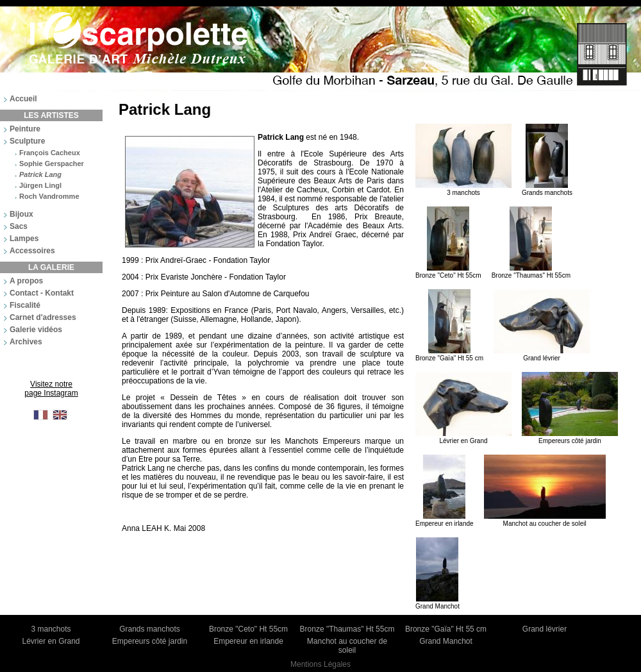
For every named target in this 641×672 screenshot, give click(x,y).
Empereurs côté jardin (570, 437)
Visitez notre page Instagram (51, 389)
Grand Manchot (437, 603)
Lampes (24, 239)
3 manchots (463, 189)
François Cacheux (50, 153)
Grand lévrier (542, 355)
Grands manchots (547, 189)
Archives (26, 342)
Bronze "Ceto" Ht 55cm (448, 272)
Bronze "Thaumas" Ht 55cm (531, 272)
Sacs (19, 226)
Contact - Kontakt (42, 293)
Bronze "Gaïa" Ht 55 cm (449, 355)
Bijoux (21, 214)
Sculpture (27, 141)
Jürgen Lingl (40, 185)
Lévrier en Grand (463, 437)
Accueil (23, 99)
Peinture (25, 129)
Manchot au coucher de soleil (545, 520)
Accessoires (32, 251)
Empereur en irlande (445, 520)
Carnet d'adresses (43, 317)
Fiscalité (25, 305)
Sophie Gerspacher (52, 164)
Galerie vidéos (36, 330)
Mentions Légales (320, 664)
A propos (26, 281)
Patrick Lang (40, 174)
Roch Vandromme (49, 196)
